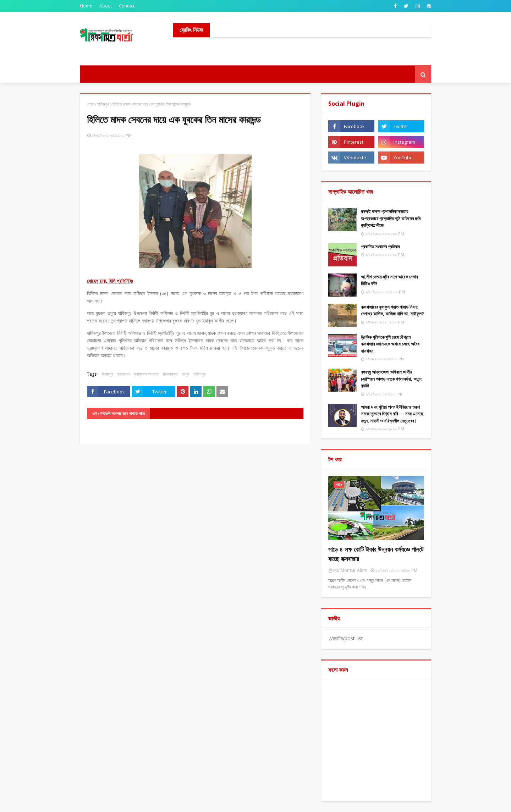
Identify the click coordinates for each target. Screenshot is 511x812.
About (106, 6)
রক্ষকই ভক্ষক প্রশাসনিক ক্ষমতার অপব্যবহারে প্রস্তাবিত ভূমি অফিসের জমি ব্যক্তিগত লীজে (391, 218)
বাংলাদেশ (123, 374)
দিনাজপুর (108, 374)
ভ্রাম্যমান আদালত (146, 374)
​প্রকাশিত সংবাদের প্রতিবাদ (380, 247)
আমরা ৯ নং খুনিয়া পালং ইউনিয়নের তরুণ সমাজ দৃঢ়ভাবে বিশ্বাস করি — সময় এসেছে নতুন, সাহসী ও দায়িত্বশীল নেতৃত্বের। (392, 414)
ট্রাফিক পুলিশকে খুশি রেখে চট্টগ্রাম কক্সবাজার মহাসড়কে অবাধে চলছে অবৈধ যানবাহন (390, 344)
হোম (90, 104)
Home (86, 6)
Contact (127, 6)
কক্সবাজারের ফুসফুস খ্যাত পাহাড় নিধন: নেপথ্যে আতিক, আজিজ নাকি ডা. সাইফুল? (392, 310)
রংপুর (186, 374)
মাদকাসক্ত (170, 374)
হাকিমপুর (103, 104)
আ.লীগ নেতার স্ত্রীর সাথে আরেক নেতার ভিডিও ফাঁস (389, 280)
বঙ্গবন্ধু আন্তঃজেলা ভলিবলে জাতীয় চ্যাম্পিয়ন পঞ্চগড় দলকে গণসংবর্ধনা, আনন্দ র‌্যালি (391, 379)
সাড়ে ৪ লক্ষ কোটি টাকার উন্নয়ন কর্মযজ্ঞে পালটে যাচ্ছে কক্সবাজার (376, 554)
